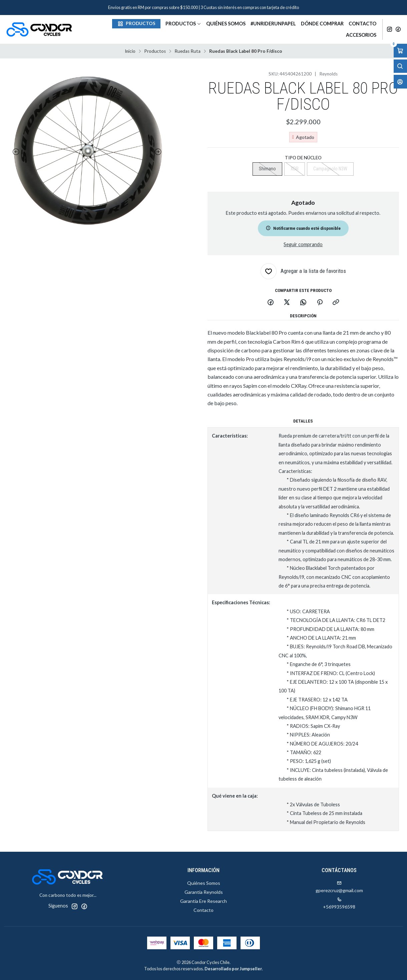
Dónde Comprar (322, 24)
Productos (183, 24)
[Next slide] (159, 152)
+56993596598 (339, 903)
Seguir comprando (303, 244)
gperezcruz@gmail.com (339, 887)
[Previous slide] (15, 152)
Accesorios (361, 35)
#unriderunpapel (273, 24)
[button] (136, 24)
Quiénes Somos (226, 24)
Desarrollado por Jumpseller (233, 969)
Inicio (130, 51)
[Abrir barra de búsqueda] (400, 66)
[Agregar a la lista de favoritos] (303, 271)
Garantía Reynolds (204, 892)
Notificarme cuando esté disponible (303, 228)
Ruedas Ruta (187, 51)
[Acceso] (400, 82)
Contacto (362, 24)
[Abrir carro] (400, 51)
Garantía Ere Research (203, 901)
